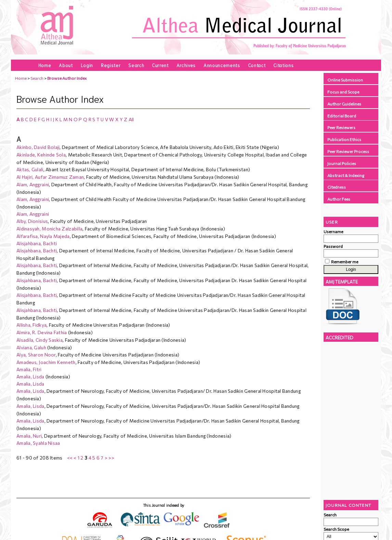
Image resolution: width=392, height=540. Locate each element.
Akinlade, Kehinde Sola (41, 155)
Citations (283, 65)
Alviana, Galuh (31, 347)
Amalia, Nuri (29, 436)
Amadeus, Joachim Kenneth (46, 362)
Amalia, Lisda (30, 376)
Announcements (222, 65)
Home (45, 65)
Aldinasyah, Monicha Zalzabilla (49, 229)
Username (333, 231)
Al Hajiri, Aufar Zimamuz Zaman (50, 177)
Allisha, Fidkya (31, 325)
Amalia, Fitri (29, 369)
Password (333, 246)
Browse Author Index (67, 78)
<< (70, 458)
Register (111, 65)
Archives (186, 65)
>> (111, 458)
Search (136, 65)
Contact (257, 65)
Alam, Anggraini (33, 184)
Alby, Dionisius (32, 221)
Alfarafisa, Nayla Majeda (43, 236)
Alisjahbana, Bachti (37, 243)
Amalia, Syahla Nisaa (38, 443)
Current (160, 65)
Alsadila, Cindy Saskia (40, 340)
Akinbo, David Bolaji (38, 147)
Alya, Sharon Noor (36, 355)
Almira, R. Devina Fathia (42, 332)
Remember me (345, 262)
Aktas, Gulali (30, 169)
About (66, 65)
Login (87, 65)
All (131, 119)
